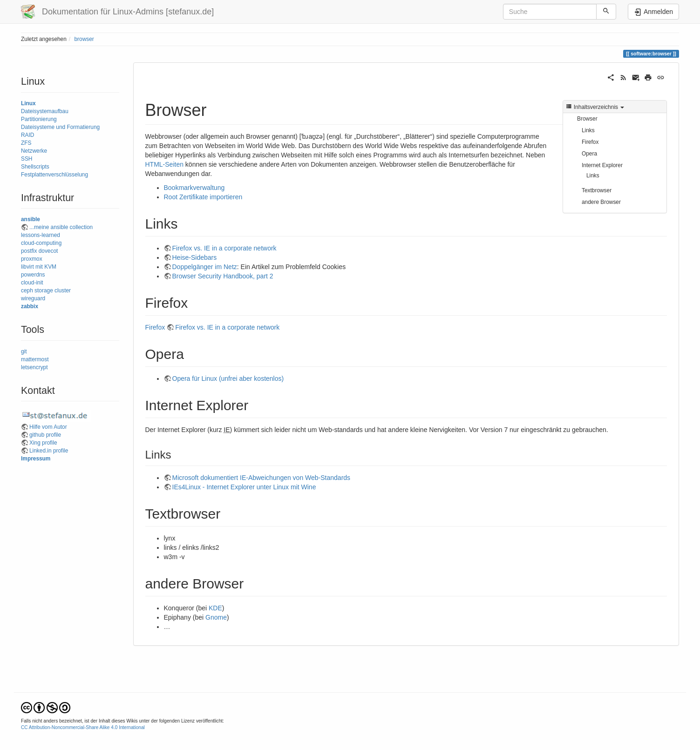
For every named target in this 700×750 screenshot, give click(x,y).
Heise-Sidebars (195, 257)
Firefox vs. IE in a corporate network (224, 248)
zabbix (30, 306)
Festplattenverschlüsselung (54, 175)
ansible (31, 219)
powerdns (33, 275)
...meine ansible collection (61, 227)
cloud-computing (41, 243)
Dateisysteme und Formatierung (60, 127)
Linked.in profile (49, 451)
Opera (589, 154)
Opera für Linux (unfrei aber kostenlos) (228, 378)
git (24, 351)
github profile (45, 435)
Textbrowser (597, 190)
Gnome (216, 617)
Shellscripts (35, 167)
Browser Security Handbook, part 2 (223, 276)
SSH (27, 159)
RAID (27, 135)
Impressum (36, 459)
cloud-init (32, 283)
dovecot (48, 251)
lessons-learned (41, 235)
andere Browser (601, 202)
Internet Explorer (602, 165)
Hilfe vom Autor (48, 427)
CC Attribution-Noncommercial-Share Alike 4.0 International (83, 727)
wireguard (33, 298)
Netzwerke (34, 151)
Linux (28, 103)
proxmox (32, 259)
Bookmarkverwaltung (194, 188)
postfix (29, 251)
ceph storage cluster (46, 291)
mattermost (35, 359)
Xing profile (43, 443)
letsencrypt (34, 367)
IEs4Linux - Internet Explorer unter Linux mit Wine (244, 487)
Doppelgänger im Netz (205, 267)
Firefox (590, 142)
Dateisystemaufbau (45, 111)
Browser (587, 119)
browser (84, 39)
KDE (215, 608)
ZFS (26, 143)
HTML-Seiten (164, 164)
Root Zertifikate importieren (203, 197)
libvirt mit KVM (39, 267)
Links (588, 130)
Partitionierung (39, 119)
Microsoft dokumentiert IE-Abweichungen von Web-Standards (262, 478)
